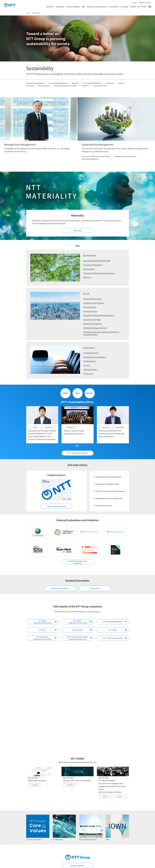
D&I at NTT (85, 86)
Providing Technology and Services (95, 328)
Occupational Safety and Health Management (99, 315)
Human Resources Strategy (92, 299)
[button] (83, 446)
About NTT (50, 7)
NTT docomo (82, 630)
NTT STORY (142, 7)
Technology (35, 785)
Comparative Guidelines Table (107, 484)
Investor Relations (73, 7)
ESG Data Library (44, 86)
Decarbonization (89, 269)
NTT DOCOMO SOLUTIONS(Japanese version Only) (79, 638)
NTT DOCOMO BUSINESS (115, 622)
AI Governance (88, 374)
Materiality (75, 83)
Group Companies (77, 865)
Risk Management (89, 361)
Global (105, 796)
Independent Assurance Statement (109, 498)
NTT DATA (118, 630)
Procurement (95, 588)
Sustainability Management (58, 83)
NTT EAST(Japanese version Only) (45, 622)
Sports (120, 796)
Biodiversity (87, 277)
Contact (134, 3)
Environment (110, 83)
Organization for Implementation (125, 156)
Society (121, 83)
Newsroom (60, 7)
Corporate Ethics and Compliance (95, 357)
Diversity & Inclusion (90, 311)
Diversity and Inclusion (60, 588)
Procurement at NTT (100, 86)
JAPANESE (142, 3)
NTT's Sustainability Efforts (92, 83)
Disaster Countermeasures (97, 7)
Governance (30, 86)
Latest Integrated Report (56, 506)
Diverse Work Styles (90, 307)
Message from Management (35, 83)
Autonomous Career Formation (94, 303)
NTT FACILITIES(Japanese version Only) (45, 638)
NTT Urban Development (115, 638)
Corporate (124, 7)
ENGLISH (148, 3)
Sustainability (114, 7)
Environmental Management (93, 265)
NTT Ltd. (48, 630)
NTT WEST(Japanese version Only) (80, 622)
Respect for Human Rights (92, 319)
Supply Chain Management (92, 324)
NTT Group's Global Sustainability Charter (96, 156)
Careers (133, 7)
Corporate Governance (91, 353)
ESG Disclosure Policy (104, 505)
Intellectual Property (90, 369)
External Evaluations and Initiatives (66, 86)
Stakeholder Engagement (90, 159)
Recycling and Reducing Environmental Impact (99, 273)
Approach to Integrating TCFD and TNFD (97, 261)
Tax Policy (87, 365)
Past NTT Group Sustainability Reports (110, 491)
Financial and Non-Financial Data (108, 477)
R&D (83, 7)
